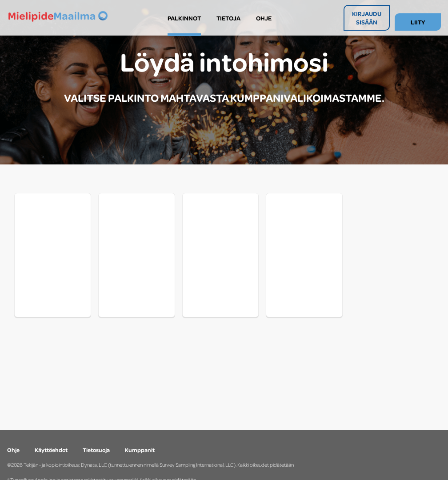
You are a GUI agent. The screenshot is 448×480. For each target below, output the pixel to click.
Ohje (14, 450)
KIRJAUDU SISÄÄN (367, 18)
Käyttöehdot (51, 450)
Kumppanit (140, 450)
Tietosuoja (96, 450)
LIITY (418, 22)
